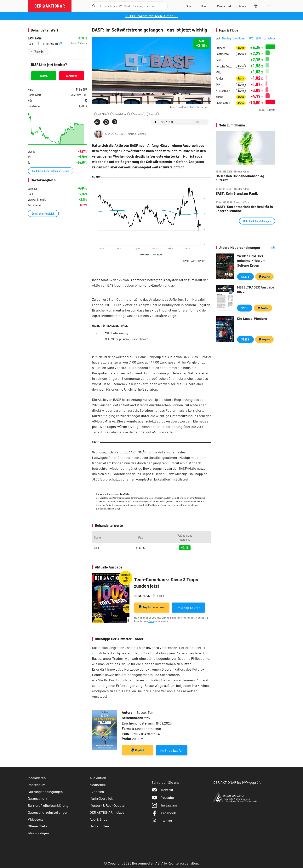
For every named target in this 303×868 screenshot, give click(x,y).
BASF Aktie (102, 114)
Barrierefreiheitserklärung (48, 805)
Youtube (163, 797)
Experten (97, 792)
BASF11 (33, 43)
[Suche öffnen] (94, 6)
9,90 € (245, 308)
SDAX (259, 38)
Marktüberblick (101, 798)
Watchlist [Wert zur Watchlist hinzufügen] (39, 51)
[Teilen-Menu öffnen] (97, 122)
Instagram (164, 805)
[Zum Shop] (189, 6)
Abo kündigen (38, 833)
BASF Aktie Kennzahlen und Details (51, 171)
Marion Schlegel (137, 134)
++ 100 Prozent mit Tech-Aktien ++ (152, 16)
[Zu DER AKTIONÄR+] (224, 6)
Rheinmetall (223, 103)
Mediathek (98, 785)
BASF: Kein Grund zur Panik (237, 193)
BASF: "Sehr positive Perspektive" (125, 339)
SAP (218, 85)
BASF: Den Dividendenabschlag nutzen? (240, 178)
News (241, 48)
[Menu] (268, 6)
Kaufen (44, 76)
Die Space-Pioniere (252, 318)
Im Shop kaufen (189, 608)
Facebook (164, 813)
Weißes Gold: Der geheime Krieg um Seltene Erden (251, 261)
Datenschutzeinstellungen (48, 812)
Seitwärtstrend (120, 114)
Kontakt (162, 790)
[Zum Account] (205, 6)
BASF (195, 261)
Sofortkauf (152, 607)
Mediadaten (37, 778)
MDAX (251, 38)
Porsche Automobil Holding (225, 66)
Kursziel (153, 114)
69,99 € (245, 277)
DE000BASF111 (52, 43)
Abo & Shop (99, 819)
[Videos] (242, 6)
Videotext (35, 819)
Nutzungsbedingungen (45, 792)
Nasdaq (226, 38)
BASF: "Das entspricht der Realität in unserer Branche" (244, 209)
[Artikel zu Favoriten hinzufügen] (115, 122)
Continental (222, 54)
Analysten (138, 114)
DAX (218, 38)
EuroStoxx (269, 38)
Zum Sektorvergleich (43, 213)
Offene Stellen (39, 826)
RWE (218, 72)
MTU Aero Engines (225, 91)
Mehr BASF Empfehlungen (257, 221)
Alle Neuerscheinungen (269, 248)
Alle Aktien (98, 778)
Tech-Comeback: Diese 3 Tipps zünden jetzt (166, 583)
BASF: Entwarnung (115, 333)
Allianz (219, 97)
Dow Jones (239, 38)
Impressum (37, 785)
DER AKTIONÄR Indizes (107, 812)
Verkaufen (72, 76)
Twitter (162, 821)
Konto (151, 621)
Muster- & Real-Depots (107, 805)
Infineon (221, 48)
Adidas (220, 78)
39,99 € (245, 339)
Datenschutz (37, 798)
